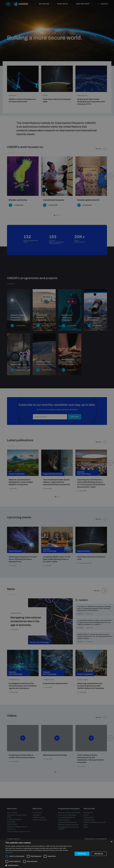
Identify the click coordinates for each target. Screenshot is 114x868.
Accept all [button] (82, 854)
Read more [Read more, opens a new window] (9, 853)
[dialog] (57, 854)
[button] (39, 865)
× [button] (112, 842)
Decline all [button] (99, 854)
